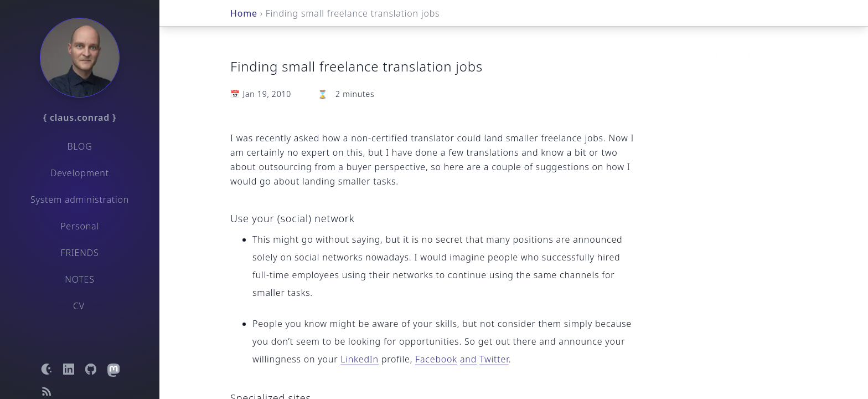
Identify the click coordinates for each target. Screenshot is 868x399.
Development (80, 173)
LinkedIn (360, 359)
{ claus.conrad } (80, 117)
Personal (80, 226)
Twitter (494, 359)
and (468, 359)
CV (79, 306)
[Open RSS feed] (46, 391)
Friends (80, 253)
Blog (79, 146)
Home (244, 13)
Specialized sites (749, 75)
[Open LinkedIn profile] (69, 369)
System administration (80, 199)
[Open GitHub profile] (91, 369)
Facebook (436, 359)
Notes (80, 279)
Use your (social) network (764, 57)
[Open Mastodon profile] (113, 369)
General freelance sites (760, 93)
